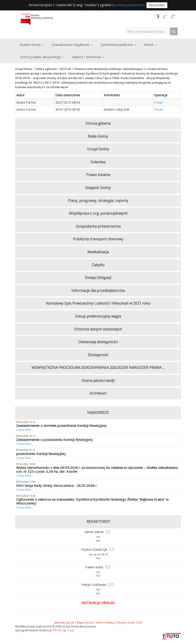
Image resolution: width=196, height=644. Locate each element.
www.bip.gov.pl (64, 623)
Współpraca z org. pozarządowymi (98, 213)
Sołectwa (98, 162)
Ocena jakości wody (98, 380)
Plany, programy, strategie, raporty (98, 201)
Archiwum (98, 393)
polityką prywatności (130, 5)
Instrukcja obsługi (98, 603)
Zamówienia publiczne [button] (118, 45)
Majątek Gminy (98, 188)
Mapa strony (85, 623)
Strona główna (98, 123)
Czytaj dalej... (25, 430)
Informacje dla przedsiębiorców (98, 291)
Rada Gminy (98, 136)
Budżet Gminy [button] (32, 45)
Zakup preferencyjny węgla (98, 316)
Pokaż (158, 102)
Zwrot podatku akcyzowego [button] (42, 57)
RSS (140, 623)
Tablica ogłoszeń (46, 69)
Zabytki (98, 265)
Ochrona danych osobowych (98, 329)
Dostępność (98, 355)
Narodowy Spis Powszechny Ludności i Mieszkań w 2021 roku (98, 303)
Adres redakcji (105, 623)
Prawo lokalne (98, 175)
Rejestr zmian (126, 623)
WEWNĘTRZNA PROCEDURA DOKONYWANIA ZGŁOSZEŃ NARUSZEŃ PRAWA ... (98, 368)
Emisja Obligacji (98, 278)
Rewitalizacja (98, 252)
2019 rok (65, 69)
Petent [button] (150, 45)
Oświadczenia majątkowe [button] (72, 45)
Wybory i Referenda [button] (88, 57)
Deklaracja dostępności (98, 342)
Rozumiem (157, 5)
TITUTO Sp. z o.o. (63, 630)
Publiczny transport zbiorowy (98, 239)
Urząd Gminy (23, 69)
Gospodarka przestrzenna (98, 226)
